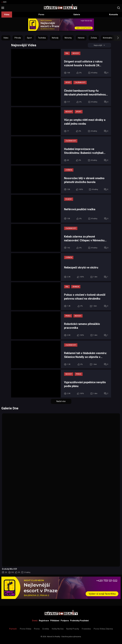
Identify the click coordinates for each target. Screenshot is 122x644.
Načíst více (61, 402)
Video (6, 38)
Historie (81, 38)
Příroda (18, 38)
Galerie (77, 15)
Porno (41, 15)
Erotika (46, 629)
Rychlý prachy (73, 629)
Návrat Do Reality (54, 637)
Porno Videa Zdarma (103, 629)
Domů (35, 621)
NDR (4, 2)
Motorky (68, 38)
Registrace (44, 621)
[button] (115, 38)
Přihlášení (55, 621)
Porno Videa (26, 629)
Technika (42, 38)
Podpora (65, 621)
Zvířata (94, 38)
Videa (7, 15)
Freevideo (86, 629)
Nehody (55, 38)
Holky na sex (58, 629)
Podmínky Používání (79, 621)
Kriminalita (108, 38)
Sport (29, 38)
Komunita (114, 15)
